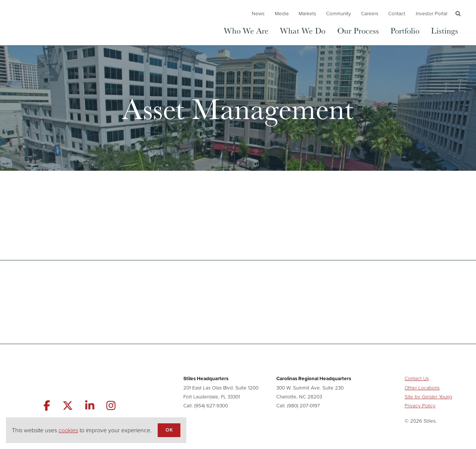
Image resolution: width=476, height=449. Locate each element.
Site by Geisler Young (428, 397)
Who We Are (246, 30)
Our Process (358, 30)
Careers (370, 13)
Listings (445, 30)
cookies (68, 430)
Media (282, 13)
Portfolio (405, 30)
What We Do (303, 30)
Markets (307, 13)
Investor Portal (432, 13)
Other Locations (422, 388)
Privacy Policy (420, 405)
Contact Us (417, 378)
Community (339, 13)
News (258, 13)
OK (169, 430)
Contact (397, 13)
